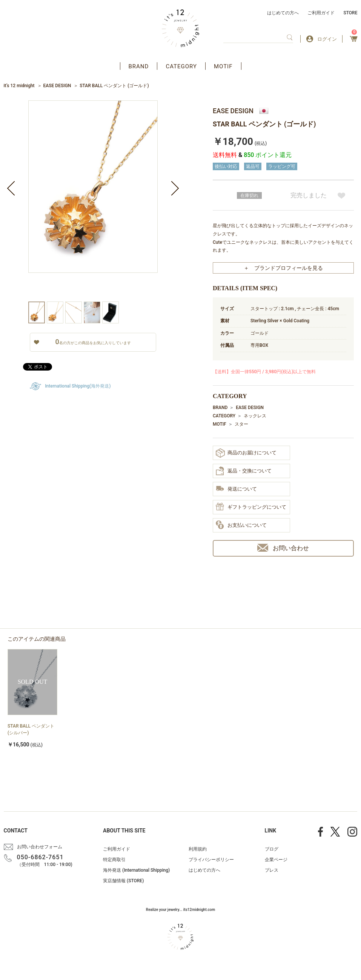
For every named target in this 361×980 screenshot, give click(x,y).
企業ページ (276, 860)
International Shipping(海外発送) (78, 386)
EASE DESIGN (57, 86)
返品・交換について (244, 471)
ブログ (272, 849)
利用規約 (198, 849)
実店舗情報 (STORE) (123, 881)
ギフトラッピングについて (251, 507)
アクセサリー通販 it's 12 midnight (180, 28)
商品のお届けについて (246, 453)
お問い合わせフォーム (40, 847)
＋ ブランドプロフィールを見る (283, 268)
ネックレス (255, 416)
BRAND (139, 66)
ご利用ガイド (321, 13)
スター (241, 424)
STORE (350, 13)
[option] (93, 201)
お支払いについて (241, 525)
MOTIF (223, 66)
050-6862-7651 (40, 857)
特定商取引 (114, 860)
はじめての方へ (283, 13)
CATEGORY (181, 66)
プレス (272, 870)
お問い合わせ (283, 548)
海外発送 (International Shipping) (136, 870)
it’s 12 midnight (19, 86)
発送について (236, 489)
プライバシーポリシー (211, 860)
